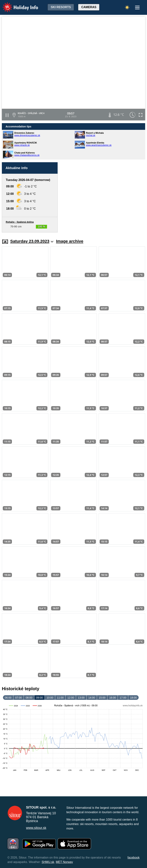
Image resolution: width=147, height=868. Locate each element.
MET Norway (64, 862)
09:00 (39, 698)
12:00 (71, 698)
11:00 (60, 698)
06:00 (8, 698)
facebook (134, 858)
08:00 (29, 698)
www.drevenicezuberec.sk (27, 135)
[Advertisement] (103, 197)
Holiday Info (17, 5)
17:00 (123, 698)
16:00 (113, 698)
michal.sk (91, 135)
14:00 (92, 698)
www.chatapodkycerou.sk (27, 155)
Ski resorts (61, 7)
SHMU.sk (48, 862)
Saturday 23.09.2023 (32, 241)
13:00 (81, 698)
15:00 (102, 698)
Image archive (70, 241)
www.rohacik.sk (22, 145)
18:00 (133, 698)
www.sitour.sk (36, 828)
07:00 (19, 698)
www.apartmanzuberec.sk (99, 145)
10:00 (50, 698)
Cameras (89, 7)
